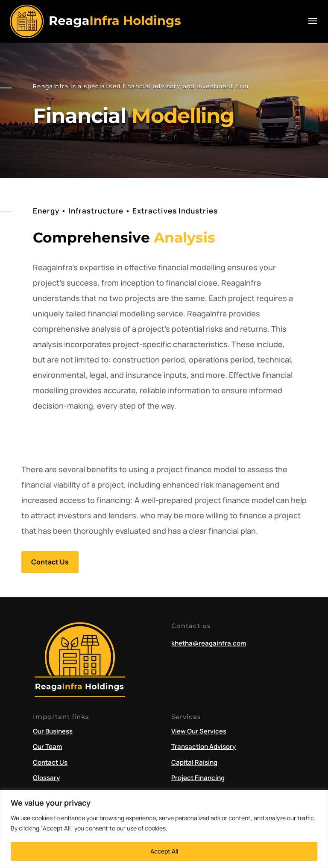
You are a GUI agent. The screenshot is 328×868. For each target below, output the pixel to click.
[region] (164, 829)
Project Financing (198, 778)
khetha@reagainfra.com (209, 643)
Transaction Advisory (204, 747)
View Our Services (199, 731)
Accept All (164, 851)
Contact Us (50, 562)
